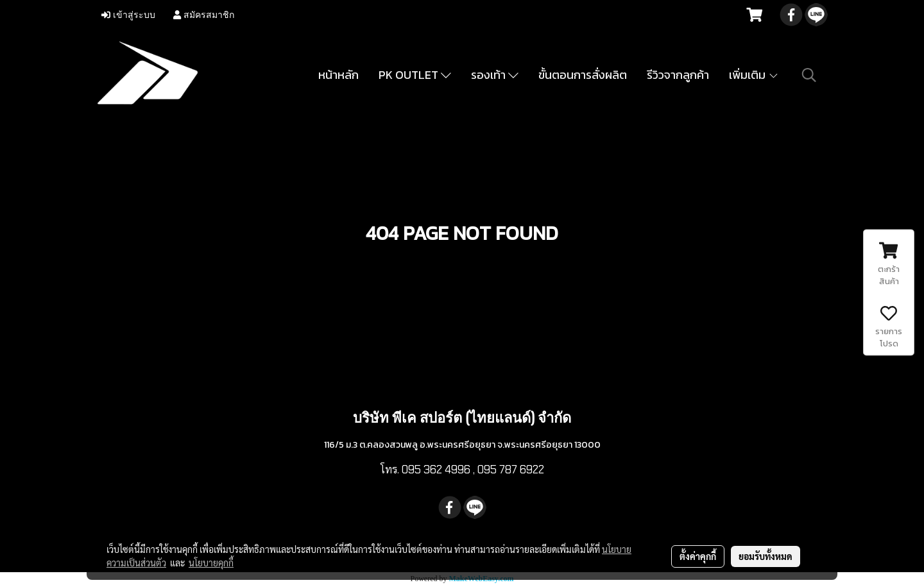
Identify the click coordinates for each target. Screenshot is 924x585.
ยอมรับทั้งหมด (766, 556)
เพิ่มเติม (754, 75)
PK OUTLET (415, 75)
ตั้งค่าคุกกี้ (698, 556)
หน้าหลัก (338, 75)
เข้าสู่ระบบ (128, 15)
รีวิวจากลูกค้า (678, 75)
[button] (809, 75)
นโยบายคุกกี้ (211, 563)
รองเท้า (495, 75)
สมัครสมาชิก (204, 15)
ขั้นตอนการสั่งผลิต (583, 75)
